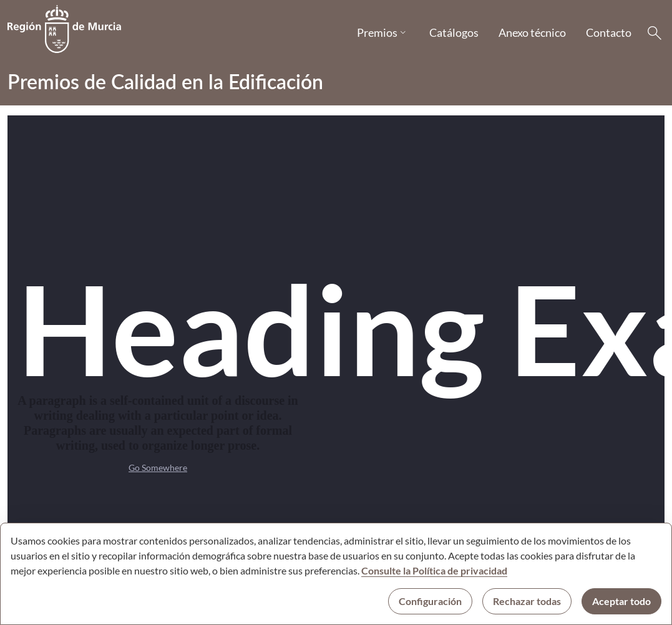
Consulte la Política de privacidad (434, 570)
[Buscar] (655, 33)
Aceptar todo (621, 601)
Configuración (430, 601)
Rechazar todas (527, 601)
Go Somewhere (158, 468)
